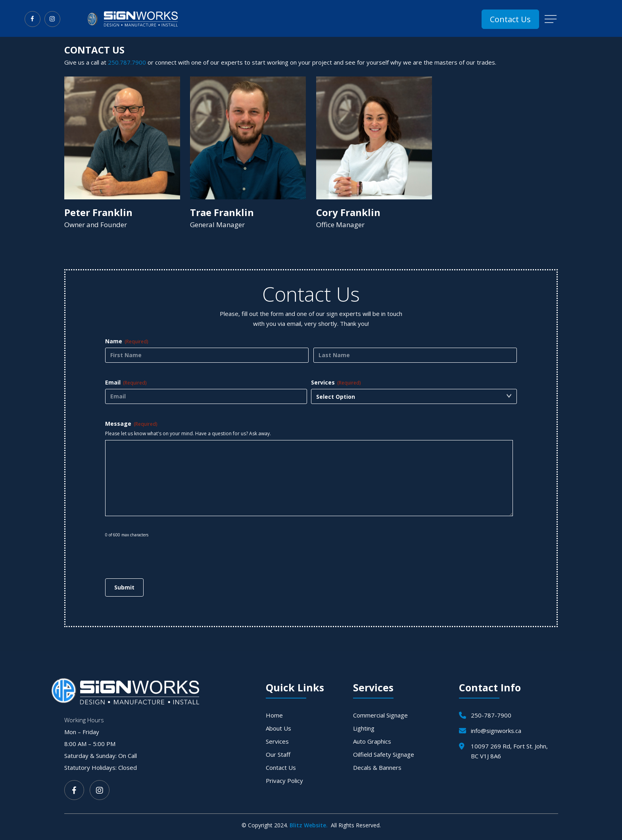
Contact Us (281, 767)
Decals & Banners (377, 767)
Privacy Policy (284, 781)
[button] (551, 19)
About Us (278, 728)
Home (274, 715)
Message (131, 424)
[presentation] (165, 553)
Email (126, 382)
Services (336, 382)
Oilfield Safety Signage (384, 754)
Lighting (364, 728)
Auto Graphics (372, 741)
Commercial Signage (380, 715)
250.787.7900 (127, 62)
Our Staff (278, 754)
